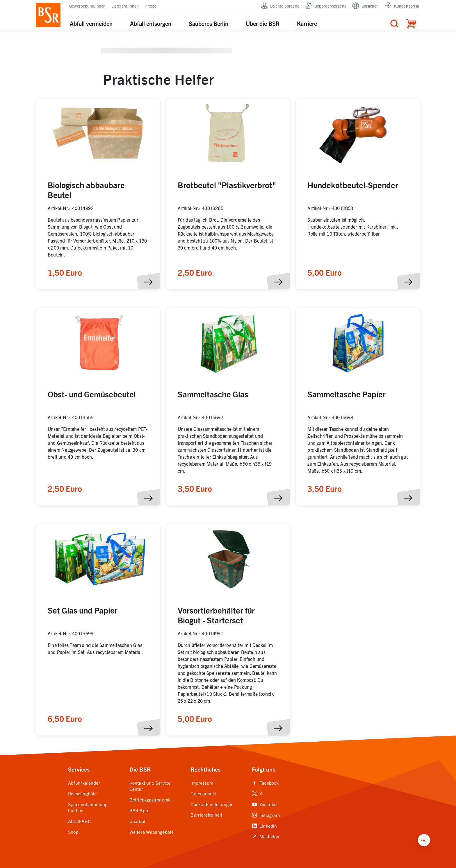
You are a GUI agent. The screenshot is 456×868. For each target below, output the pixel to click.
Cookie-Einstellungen (212, 804)
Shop (73, 830)
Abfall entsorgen (151, 27)
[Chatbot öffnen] (424, 840)
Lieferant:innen (125, 9)
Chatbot (137, 820)
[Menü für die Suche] (394, 27)
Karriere (307, 27)
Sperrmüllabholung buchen (88, 806)
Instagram (266, 814)
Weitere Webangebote (152, 830)
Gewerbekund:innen (87, 9)
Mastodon (266, 835)
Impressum (202, 783)
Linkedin (264, 824)
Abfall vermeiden (91, 27)
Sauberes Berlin (209, 27)
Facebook (265, 783)
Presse (150, 9)
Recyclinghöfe (82, 793)
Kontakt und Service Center (150, 785)
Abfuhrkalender (84, 783)
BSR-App (139, 809)
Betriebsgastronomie (151, 799)
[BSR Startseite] (48, 18)
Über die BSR (263, 27)
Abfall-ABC (79, 820)
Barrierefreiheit (206, 814)
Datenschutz (203, 793)
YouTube (264, 804)
